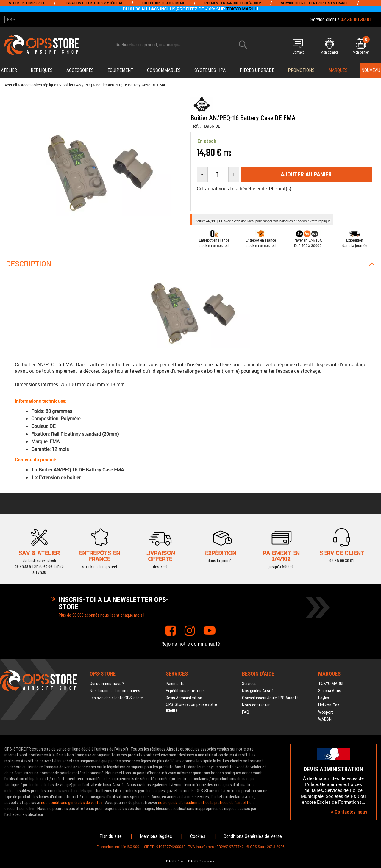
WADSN (325, 719)
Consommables (164, 70)
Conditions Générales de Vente (253, 836)
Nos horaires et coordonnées (115, 691)
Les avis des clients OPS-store (116, 698)
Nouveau (371, 70)
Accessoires (80, 70)
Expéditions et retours (185, 691)
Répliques (42, 70)
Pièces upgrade (257, 70)
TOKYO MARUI (241, 9)
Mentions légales (156, 836)
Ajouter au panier (306, 174)
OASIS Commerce (202, 861)
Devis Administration (184, 698)
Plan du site (111, 836)
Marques (338, 70)
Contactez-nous (349, 812)
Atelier (9, 70)
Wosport (326, 712)
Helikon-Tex (329, 705)
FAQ (246, 712)
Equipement (120, 70)
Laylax (324, 698)
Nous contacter (256, 705)
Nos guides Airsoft (259, 691)
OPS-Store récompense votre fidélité (191, 707)
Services (249, 684)
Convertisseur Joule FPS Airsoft (270, 698)
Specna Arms (330, 691)
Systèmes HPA (210, 70)
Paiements (175, 684)
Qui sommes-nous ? (107, 684)
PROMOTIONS (301, 70)
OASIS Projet (176, 861)
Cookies (198, 836)
